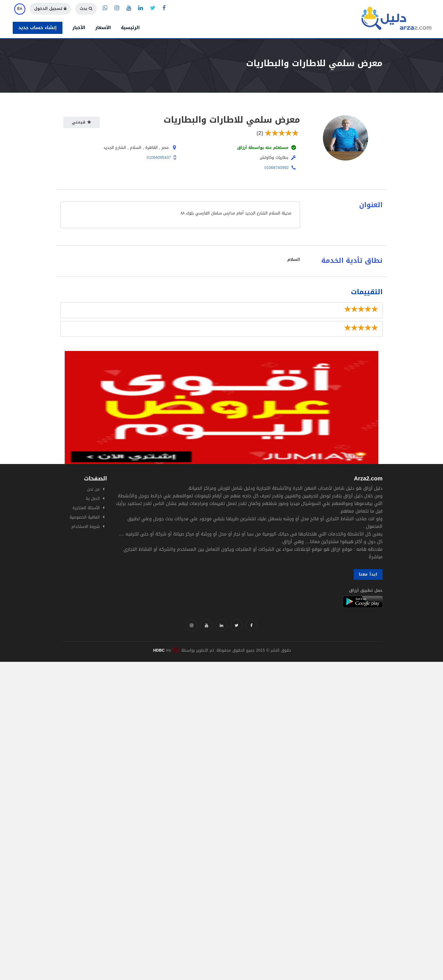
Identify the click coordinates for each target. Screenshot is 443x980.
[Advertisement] (170, 701)
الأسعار (103, 28)
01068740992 (277, 168)
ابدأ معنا (368, 574)
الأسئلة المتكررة (86, 508)
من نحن (93, 489)
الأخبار (79, 28)
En (20, 9)
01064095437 (159, 158)
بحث (86, 9)
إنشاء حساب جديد (38, 28)
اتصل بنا (93, 499)
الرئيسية (130, 28)
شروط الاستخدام (86, 527)
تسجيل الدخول (50, 9)
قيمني (82, 122)
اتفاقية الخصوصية (85, 517)
